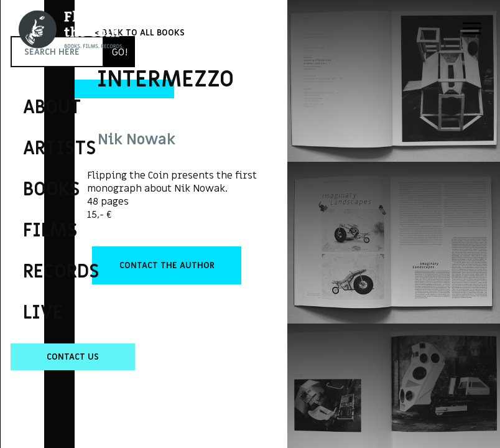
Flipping (31, 202)
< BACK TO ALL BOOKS (140, 33)
